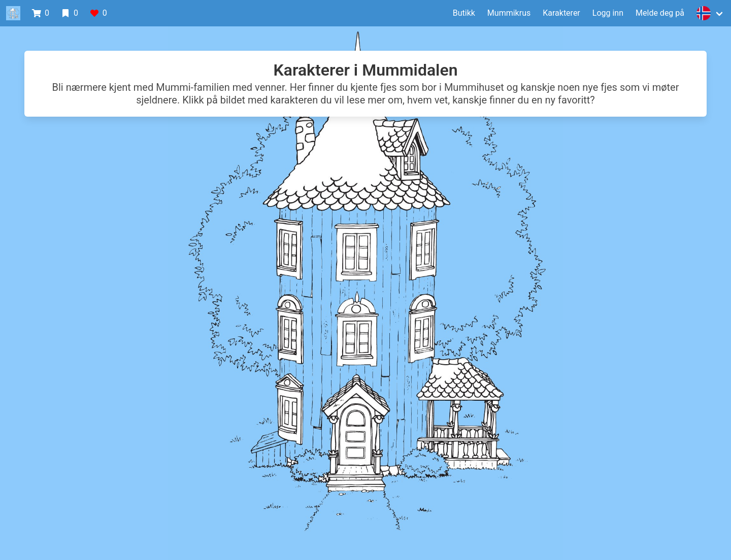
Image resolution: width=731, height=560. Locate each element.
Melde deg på (660, 13)
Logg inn (608, 13)
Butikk (464, 13)
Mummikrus (509, 13)
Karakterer (561, 13)
